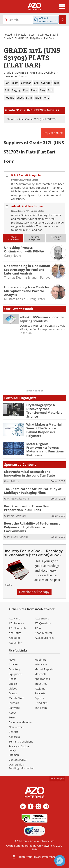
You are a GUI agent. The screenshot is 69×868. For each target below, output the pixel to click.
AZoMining (15, 643)
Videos (13, 688)
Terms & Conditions (21, 741)
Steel (32, 35)
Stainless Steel (47, 35)
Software (14, 708)
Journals (14, 703)
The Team (41, 708)
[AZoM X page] (38, 806)
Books (12, 679)
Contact (14, 732)
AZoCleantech (17, 628)
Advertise (15, 737)
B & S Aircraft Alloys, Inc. (27, 175)
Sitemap (14, 755)
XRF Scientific (18, 516)
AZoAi (38, 628)
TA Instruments (20, 537)
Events (13, 693)
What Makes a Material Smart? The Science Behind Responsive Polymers (44, 430)
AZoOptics (15, 633)
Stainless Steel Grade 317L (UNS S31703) (31, 119)
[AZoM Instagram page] (46, 806)
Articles (13, 664)
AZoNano (14, 618)
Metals (22, 35)
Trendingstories (56, 238)
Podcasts (40, 693)
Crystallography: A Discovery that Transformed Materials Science (44, 411)
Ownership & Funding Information (22, 766)
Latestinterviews (13, 238)
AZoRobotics (16, 623)
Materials (40, 674)
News (12, 660)
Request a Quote (53, 133)
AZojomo (40, 688)
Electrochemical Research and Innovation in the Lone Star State (29, 473)
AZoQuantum (43, 623)
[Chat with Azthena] (60, 861)
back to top (57, 778)
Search (13, 717)
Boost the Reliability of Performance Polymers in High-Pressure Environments (32, 527)
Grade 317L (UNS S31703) (19, 38)
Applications (42, 679)
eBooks (13, 684)
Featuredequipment (35, 238)
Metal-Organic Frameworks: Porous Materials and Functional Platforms (45, 449)
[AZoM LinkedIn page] (23, 806)
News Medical (43, 633)
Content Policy (18, 760)
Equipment (16, 674)
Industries (41, 684)
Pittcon (15, 481)
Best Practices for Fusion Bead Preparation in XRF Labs (27, 508)
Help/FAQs (41, 703)
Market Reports (44, 669)
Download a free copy (34, 592)
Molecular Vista (20, 499)
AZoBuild (14, 638)
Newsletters (16, 727)
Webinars (40, 660)
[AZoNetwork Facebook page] (31, 806)
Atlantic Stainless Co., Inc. (28, 206)
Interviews (41, 664)
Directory (14, 669)
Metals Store (17, 698)
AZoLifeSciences (44, 638)
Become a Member (20, 722)
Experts (39, 698)
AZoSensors (42, 618)
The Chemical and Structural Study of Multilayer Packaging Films (33, 491)
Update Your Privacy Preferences (34, 857)
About (13, 713)
